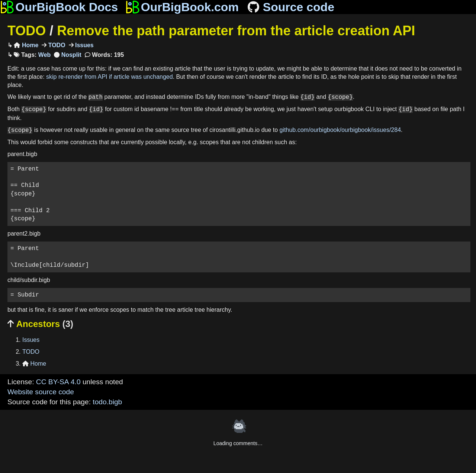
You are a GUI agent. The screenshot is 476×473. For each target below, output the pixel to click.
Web (44, 55)
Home (26, 45)
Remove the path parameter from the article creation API (236, 31)
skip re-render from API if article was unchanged (110, 77)
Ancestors (40, 324)
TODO (27, 31)
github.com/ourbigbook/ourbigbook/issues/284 (340, 130)
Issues (84, 45)
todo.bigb (107, 402)
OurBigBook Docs (59, 7)
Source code (290, 7)
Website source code (41, 392)
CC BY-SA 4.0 (58, 382)
